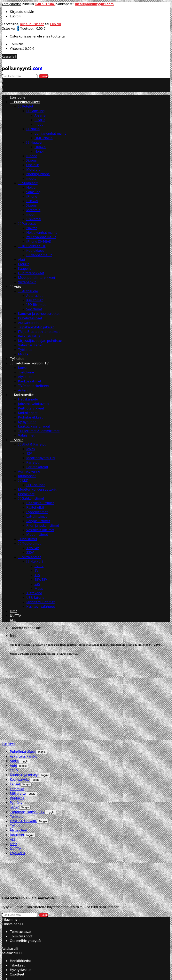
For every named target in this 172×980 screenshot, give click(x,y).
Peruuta (8, 952)
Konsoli (24, 368)
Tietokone (26, 372)
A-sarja (40, 115)
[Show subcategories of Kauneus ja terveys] (45, 694)
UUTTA (15, 616)
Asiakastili (10, 831)
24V (37, 584)
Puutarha (17, 717)
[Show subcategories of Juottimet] (30, 754)
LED (23, 480)
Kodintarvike (22, 395)
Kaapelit (25, 269)
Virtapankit (27, 282)
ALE (13, 620)
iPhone (32, 156)
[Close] (4, 903)
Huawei (34, 142)
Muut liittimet (37, 534)
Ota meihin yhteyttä (25, 823)
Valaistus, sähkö (31, 345)
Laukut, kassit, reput (34, 426)
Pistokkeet (26, 494)
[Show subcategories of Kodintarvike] (35, 698)
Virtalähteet (29, 557)
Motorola (33, 169)
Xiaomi (32, 160)
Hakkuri (35, 561)
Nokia (33, 129)
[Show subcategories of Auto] (23, 684)
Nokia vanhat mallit (42, 233)
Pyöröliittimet (37, 512)
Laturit (23, 264)
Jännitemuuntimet (40, 602)
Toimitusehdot (21, 818)
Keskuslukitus (29, 336)
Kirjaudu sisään (22, 12)
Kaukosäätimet (30, 381)
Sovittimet (34, 309)
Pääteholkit (35, 507)
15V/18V (41, 580)
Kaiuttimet (34, 300)
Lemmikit (17, 707)
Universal (34, 219)
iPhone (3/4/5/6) (39, 242)
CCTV (14, 689)
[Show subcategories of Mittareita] (31, 712)
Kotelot (26, 106)
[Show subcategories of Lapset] (26, 703)
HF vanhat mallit (39, 255)
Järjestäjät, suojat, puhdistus (40, 341)
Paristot (32, 462)
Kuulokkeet (35, 251)
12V (29, 453)
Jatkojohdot (27, 476)
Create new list (30, 908)
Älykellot (25, 377)
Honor (39, 151)
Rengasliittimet (38, 521)
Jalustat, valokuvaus (34, 404)
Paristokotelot (37, 467)
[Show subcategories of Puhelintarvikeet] (42, 670)
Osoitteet (17, 856)
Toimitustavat (21, 814)
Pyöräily (16, 721)
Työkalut (25, 350)
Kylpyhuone (27, 422)
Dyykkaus (17, 771)
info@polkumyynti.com (94, 4)
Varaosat (27, 223)
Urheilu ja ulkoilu (24, 740)
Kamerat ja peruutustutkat (39, 314)
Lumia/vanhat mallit (50, 133)
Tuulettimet (29, 543)
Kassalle (9, 56)
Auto (15, 287)
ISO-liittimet (36, 305)
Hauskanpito (28, 399)
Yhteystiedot (11, 4)
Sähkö (17, 440)
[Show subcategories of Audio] (24, 680)
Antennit (25, 390)
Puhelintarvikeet (25, 102)
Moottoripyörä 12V (41, 458)
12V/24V (33, 548)
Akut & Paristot (32, 444)
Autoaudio (28, 291)
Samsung (35, 111)
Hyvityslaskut (20, 852)
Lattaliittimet (37, 516)
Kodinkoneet (28, 413)
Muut (39, 589)
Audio (14, 679)
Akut (22, 260)
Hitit (13, 611)
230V (30, 552)
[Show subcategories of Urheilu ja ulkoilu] (43, 740)
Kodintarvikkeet (30, 417)
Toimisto (17, 735)
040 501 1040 (45, 4)
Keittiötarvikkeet (31, 408)
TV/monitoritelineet (34, 386)
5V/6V (39, 566)
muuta (31, 178)
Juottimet (17, 753)
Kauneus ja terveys (25, 693)
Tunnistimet (28, 539)
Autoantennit (28, 323)
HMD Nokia (44, 138)
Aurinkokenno (29, 471)
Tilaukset (17, 847)
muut (39, 124)
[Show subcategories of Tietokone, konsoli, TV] (50, 731)
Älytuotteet (18, 749)
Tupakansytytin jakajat (36, 327)
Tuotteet (8, 662)
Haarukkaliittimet (40, 503)
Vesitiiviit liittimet (40, 530)
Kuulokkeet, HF (32, 246)
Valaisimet (26, 435)
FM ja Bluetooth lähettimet (39, 332)
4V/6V (31, 449)
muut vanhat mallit (41, 237)
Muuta (23, 354)
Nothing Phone (38, 174)
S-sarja (40, 120)
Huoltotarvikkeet (31, 273)
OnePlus (33, 165)
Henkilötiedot (20, 843)
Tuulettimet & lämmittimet (39, 431)
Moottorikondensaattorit (37, 489)
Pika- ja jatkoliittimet (43, 525)
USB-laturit (35, 598)
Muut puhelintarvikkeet (37, 278)
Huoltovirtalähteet (41, 607)
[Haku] (20, 76)
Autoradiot (34, 296)
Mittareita (18, 712)
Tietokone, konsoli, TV (29, 363)
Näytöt (32, 228)
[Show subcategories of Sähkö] (25, 726)
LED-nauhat (36, 485)
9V (36, 571)
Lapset (15, 703)
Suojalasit (28, 183)
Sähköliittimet (31, 498)
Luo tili (15, 16)
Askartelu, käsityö (24, 675)
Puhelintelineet (30, 318)
